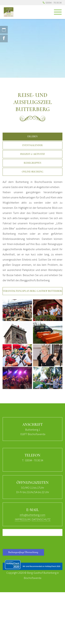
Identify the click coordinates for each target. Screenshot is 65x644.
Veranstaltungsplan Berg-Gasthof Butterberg (33, 291)
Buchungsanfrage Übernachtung (23, 552)
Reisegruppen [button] (32, 163)
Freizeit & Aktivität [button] (32, 154)
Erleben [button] (32, 136)
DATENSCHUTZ (41, 519)
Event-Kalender (33, 145)
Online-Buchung (33, 172)
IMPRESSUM (22, 519)
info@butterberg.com (32, 515)
